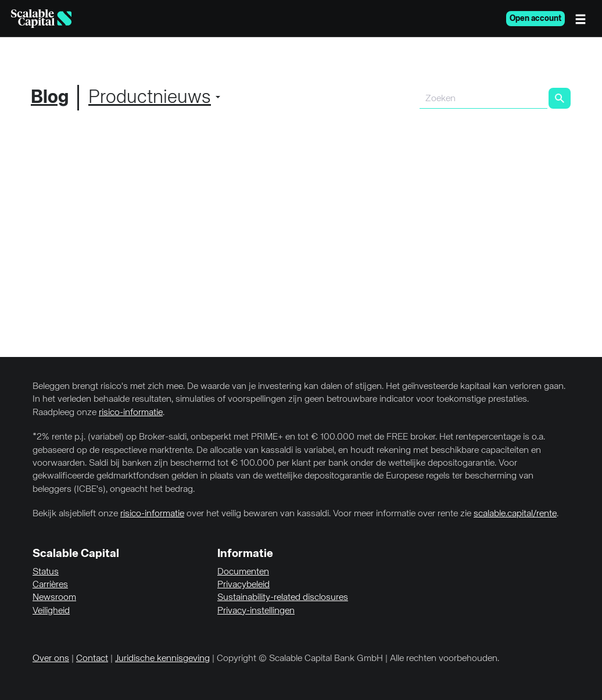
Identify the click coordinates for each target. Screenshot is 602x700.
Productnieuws (150, 98)
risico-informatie (131, 413)
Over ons (51, 659)
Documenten (243, 572)
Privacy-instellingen (256, 611)
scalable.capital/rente (515, 514)
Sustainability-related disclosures (283, 598)
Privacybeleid (243, 585)
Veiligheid (51, 611)
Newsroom (54, 598)
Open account (535, 19)
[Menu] (583, 19)
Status (46, 572)
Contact (92, 659)
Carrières (50, 585)
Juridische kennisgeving (162, 659)
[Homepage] (41, 19)
